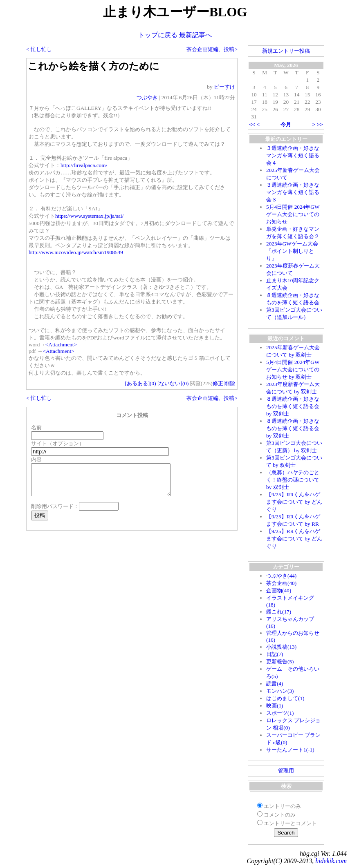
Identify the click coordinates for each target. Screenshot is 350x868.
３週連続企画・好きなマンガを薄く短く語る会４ (293, 155)
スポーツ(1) (280, 713)
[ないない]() (173, 383)
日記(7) (275, 654)
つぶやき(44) (281, 576)
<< (252, 124)
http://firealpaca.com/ (84, 165)
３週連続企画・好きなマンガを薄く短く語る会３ (293, 192)
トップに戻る (158, 35)
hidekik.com (331, 861)
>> (320, 124)
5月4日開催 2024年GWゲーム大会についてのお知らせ (293, 214)
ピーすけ (224, 87)
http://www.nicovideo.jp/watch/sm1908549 (76, 252)
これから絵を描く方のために (94, 66)
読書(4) (275, 684)
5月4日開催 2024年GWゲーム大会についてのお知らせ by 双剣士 (293, 369)
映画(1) (275, 706)
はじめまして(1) (285, 698)
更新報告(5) (280, 662)
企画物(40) (279, 590)
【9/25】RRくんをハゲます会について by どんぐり (294, 502)
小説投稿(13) (281, 647)
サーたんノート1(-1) (290, 750)
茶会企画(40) (281, 583)
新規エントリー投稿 (286, 51)
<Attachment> (61, 345)
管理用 (286, 771)
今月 (286, 124)
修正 (218, 383)
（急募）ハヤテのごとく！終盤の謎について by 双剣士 (293, 480)
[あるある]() (140, 383)
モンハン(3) (280, 691)
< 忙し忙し (39, 49)
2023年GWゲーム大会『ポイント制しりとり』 (292, 251)
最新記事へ (195, 35)
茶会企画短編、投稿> (212, 49)
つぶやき (147, 97)
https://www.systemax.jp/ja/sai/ (89, 216)
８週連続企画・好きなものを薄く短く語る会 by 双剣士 (293, 406)
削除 (230, 383)
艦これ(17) (279, 612)
